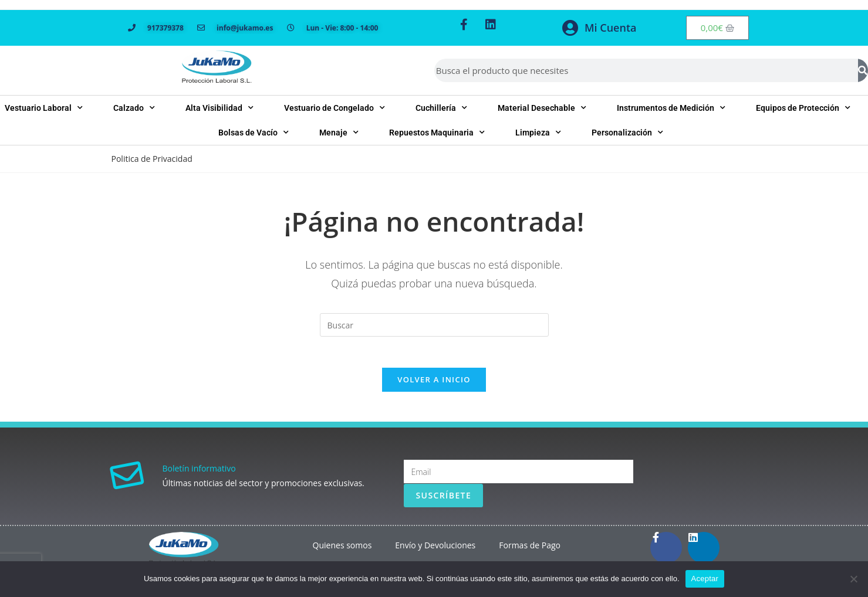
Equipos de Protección (803, 108)
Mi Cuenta (611, 28)
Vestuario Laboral (44, 108)
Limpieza (538, 133)
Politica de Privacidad (152, 159)
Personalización (627, 133)
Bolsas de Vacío (254, 133)
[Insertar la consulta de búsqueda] (434, 325)
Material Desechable (542, 108)
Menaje (339, 133)
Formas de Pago (530, 550)
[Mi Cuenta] (570, 28)
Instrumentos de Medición (671, 108)
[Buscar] (863, 70)
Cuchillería (441, 108)
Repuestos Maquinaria (437, 133)
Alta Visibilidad (219, 108)
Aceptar (705, 579)
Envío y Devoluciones (435, 550)
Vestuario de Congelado (335, 108)
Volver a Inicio (434, 384)
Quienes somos (342, 550)
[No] (853, 579)
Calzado (134, 108)
